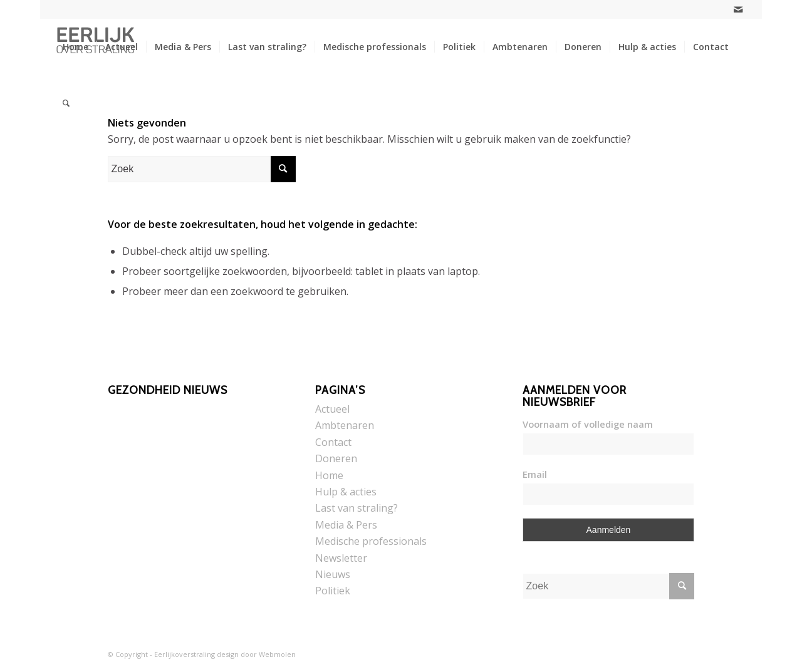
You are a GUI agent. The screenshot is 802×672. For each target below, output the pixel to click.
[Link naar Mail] (738, 9)
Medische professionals (371, 541)
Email (535, 474)
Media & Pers (346, 525)
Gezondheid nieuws (168, 390)
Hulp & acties (346, 492)
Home (329, 475)
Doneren (336, 458)
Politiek (333, 591)
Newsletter (341, 558)
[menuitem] (76, 47)
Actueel (332, 409)
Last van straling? (357, 508)
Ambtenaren (345, 425)
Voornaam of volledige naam (588, 424)
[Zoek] (66, 103)
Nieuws (333, 574)
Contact (333, 442)
